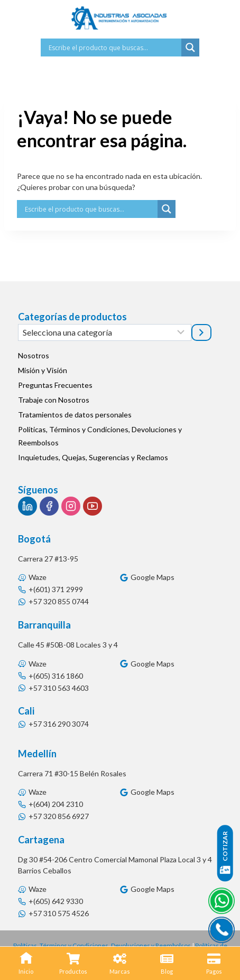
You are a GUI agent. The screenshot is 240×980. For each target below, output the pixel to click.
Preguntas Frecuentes (55, 385)
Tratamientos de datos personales (75, 415)
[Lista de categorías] (105, 332)
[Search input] (114, 47)
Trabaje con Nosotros (54, 400)
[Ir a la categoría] (201, 332)
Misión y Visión (43, 370)
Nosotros (34, 355)
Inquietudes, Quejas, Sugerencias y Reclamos (93, 457)
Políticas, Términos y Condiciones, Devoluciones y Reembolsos (100, 436)
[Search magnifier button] (190, 47)
